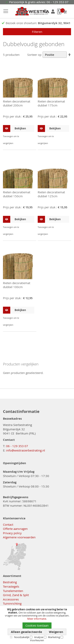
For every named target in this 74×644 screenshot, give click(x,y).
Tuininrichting (12, 603)
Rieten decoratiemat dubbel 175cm (51, 103)
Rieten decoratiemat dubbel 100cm (17, 285)
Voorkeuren (37, 640)
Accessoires (11, 599)
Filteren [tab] (37, 32)
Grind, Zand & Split (16, 595)
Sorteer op (34, 55)
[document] (37, 625)
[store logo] (28, 11)
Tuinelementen (13, 591)
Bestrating (10, 582)
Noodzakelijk (22, 637)
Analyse (39, 637)
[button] (31, 136)
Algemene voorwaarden (19, 537)
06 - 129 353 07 (17, 446)
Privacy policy (12, 533)
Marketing (54, 637)
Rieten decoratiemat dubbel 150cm (17, 194)
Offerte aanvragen (15, 529)
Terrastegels (11, 586)
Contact (8, 524)
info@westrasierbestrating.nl (26, 450)
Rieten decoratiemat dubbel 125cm (51, 194)
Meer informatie (37, 619)
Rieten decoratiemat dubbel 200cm (17, 103)
